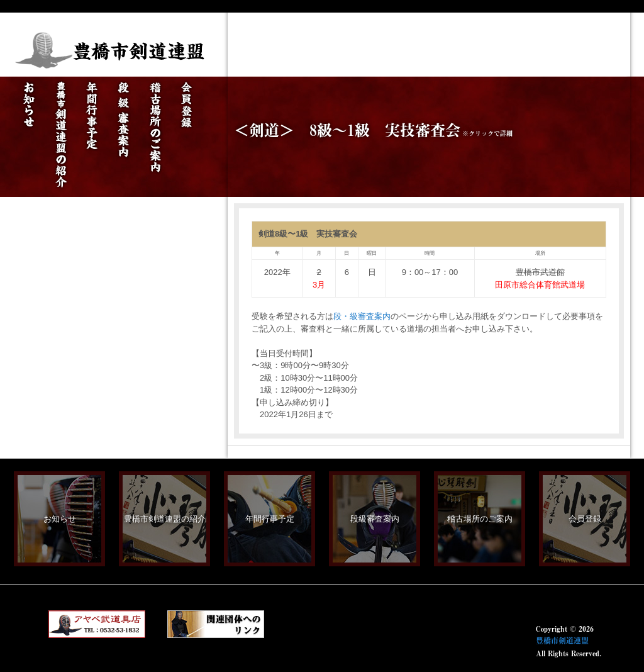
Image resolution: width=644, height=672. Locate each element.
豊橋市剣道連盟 (562, 641)
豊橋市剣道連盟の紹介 (165, 519)
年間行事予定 (270, 519)
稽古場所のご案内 (480, 519)
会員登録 (585, 519)
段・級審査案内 (362, 316)
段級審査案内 (375, 519)
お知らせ (60, 519)
